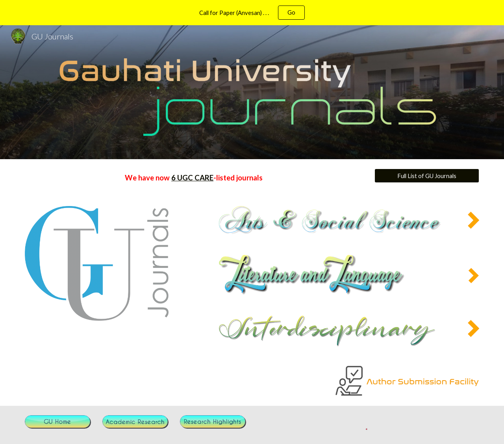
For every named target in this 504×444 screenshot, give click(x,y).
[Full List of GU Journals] (427, 176)
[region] (252, 13)
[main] (194, 178)
